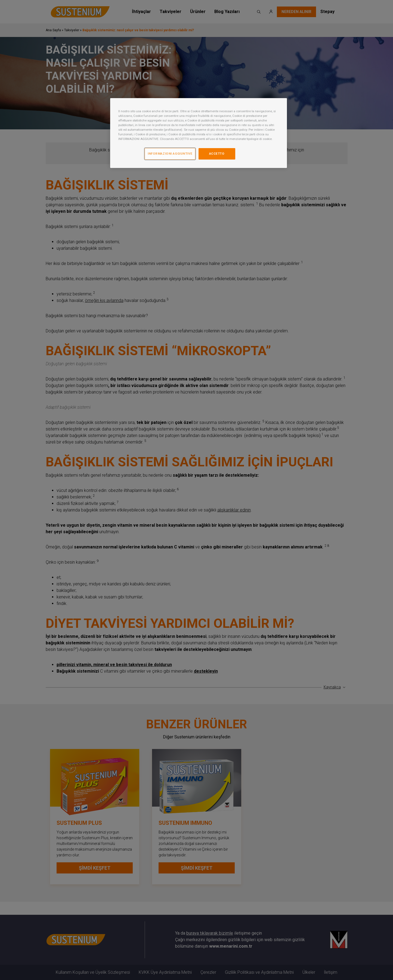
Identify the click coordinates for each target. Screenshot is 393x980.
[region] (199, 133)
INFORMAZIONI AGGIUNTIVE (170, 154)
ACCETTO (217, 154)
